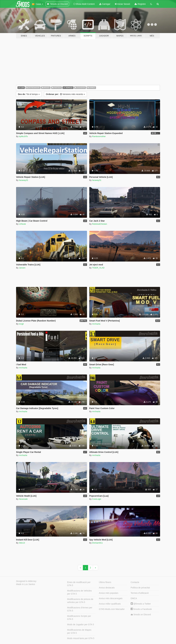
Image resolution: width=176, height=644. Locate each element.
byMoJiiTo (23, 136)
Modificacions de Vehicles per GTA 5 (79, 592)
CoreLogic (97, 499)
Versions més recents (65, 94)
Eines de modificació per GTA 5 (79, 584)
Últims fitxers (105, 582)
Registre (140, 4)
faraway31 (24, 180)
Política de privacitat (140, 588)
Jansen (22, 268)
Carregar (105, 4)
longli (21, 324)
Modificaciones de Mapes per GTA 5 (79, 631)
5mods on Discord (141, 615)
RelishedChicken (100, 224)
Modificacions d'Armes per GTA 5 (80, 609)
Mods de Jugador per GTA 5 (80, 624)
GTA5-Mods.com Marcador (112, 609)
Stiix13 (22, 543)
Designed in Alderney (26, 581)
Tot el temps (29, 94)
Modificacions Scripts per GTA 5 (79, 618)
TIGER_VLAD (98, 268)
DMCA (134, 598)
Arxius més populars (109, 593)
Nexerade (23, 499)
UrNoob (22, 224)
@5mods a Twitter (141, 604)
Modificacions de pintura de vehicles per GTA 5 (80, 601)
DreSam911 (97, 543)
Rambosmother (99, 136)
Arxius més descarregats (111, 598)
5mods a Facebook (141, 609)
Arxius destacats (107, 588)
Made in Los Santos (26, 584)
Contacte (135, 582)
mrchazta (96, 324)
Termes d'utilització (140, 593)
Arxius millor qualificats (110, 604)
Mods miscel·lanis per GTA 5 (81, 638)
